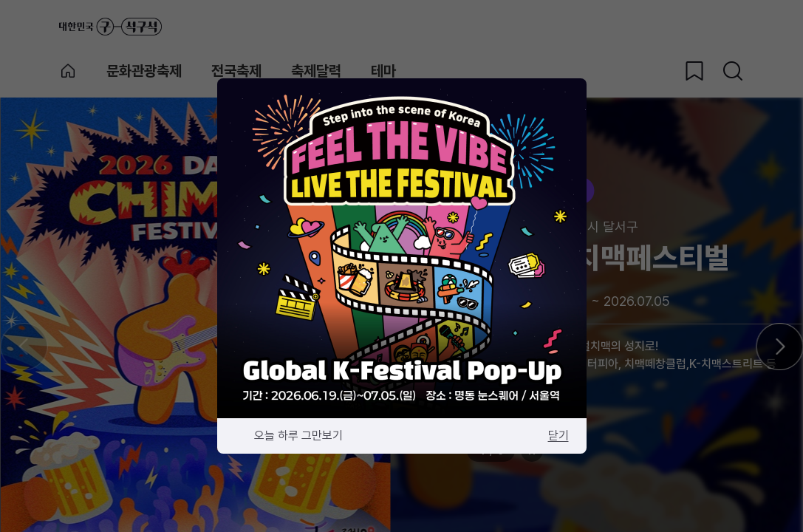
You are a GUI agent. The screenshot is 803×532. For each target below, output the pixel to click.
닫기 (558, 436)
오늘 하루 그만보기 (298, 436)
